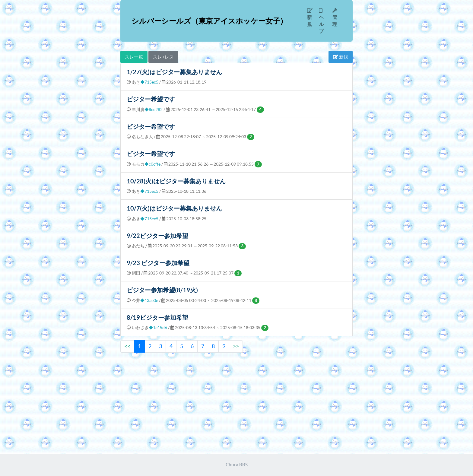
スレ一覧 (134, 57)
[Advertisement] (237, 404)
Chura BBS (237, 465)
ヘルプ (321, 21)
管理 (335, 17)
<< (127, 346)
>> (236, 346)
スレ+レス (163, 57)
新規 (310, 17)
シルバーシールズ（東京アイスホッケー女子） (209, 21)
